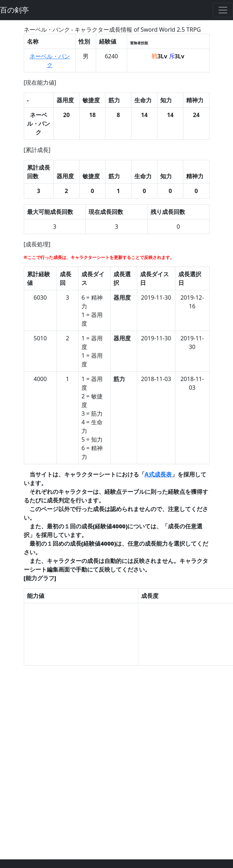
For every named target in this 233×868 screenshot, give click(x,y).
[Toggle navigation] (223, 10)
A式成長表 (158, 474)
